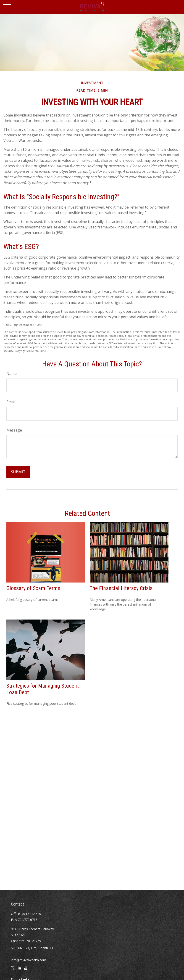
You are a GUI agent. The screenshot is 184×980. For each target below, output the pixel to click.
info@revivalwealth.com (29, 960)
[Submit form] (18, 472)
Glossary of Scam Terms (33, 588)
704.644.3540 (31, 914)
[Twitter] (13, 970)
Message (14, 430)
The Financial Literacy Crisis (121, 588)
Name (12, 373)
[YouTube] (26, 970)
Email (11, 402)
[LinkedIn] (19, 970)
